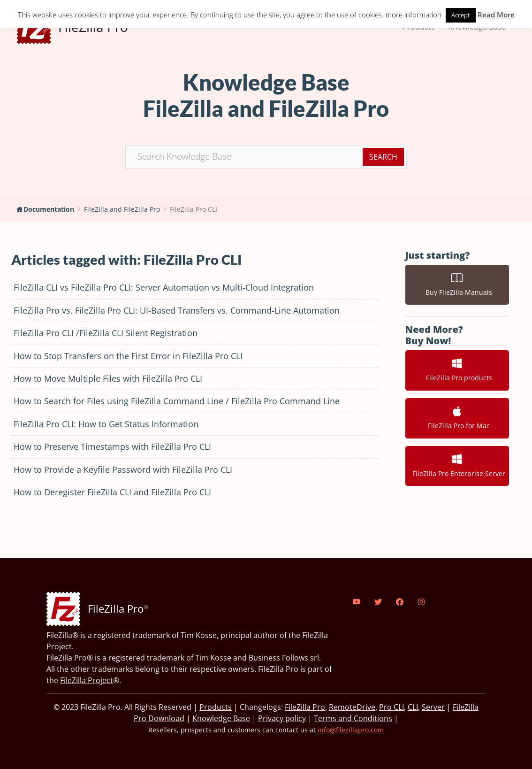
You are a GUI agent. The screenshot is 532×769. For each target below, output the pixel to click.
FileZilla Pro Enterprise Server (457, 466)
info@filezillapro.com (351, 730)
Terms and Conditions (353, 718)
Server (433, 707)
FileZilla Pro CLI (194, 209)
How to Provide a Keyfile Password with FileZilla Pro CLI (123, 469)
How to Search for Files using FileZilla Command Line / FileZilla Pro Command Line (177, 401)
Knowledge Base (221, 718)
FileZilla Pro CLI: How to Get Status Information (106, 424)
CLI (413, 707)
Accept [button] (461, 15)
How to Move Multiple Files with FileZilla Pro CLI (108, 378)
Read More (496, 15)
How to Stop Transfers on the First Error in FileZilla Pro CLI (128, 356)
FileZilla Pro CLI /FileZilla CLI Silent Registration (106, 333)
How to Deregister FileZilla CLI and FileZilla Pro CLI (112, 492)
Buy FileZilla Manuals (457, 285)
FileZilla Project (87, 680)
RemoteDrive (352, 707)
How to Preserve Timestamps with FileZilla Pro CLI (112, 446)
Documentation (49, 209)
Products (216, 707)
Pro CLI (391, 707)
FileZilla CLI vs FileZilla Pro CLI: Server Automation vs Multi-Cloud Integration (164, 287)
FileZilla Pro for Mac (457, 418)
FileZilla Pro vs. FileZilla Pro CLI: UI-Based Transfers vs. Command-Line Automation (177, 310)
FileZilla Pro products (457, 370)
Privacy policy (282, 718)
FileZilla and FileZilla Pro (122, 209)
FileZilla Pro (305, 707)
